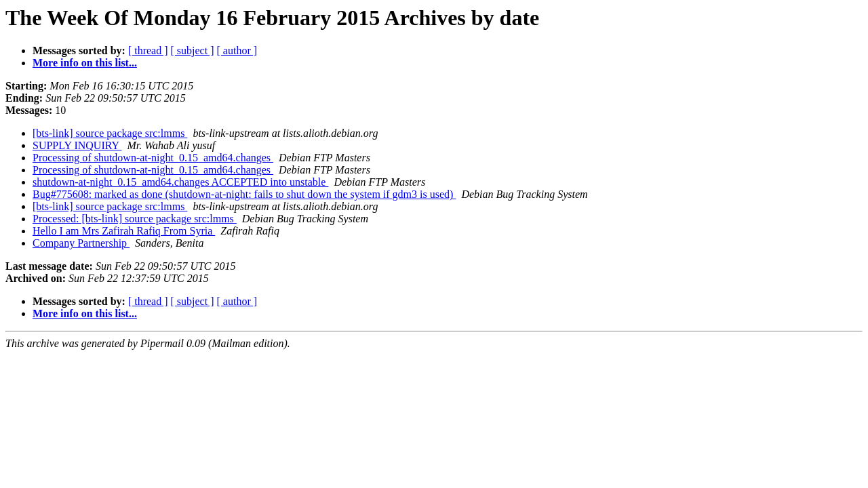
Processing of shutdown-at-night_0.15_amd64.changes (153, 158)
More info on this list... (85, 63)
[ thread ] (148, 50)
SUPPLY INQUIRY (77, 145)
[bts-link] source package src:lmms (110, 133)
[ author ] (237, 50)
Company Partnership (81, 243)
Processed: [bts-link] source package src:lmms (135, 219)
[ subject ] (193, 50)
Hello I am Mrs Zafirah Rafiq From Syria (124, 231)
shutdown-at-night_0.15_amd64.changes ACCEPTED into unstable (180, 182)
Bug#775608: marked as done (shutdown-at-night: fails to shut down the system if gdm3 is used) (244, 194)
